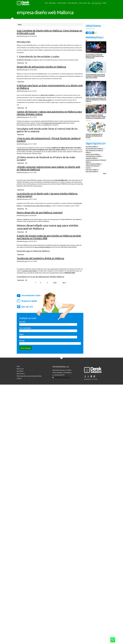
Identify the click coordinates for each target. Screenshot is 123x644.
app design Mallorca (92, 147)
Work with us (21, 374)
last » (64, 286)
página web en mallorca (45, 103)
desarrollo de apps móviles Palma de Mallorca (38, 209)
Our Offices (20, 371)
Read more (21, 66)
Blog (89, 3)
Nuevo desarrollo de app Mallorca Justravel (40, 216)
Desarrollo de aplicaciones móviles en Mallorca (41, 70)
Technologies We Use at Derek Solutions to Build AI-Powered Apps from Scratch (96, 76)
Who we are (20, 369)
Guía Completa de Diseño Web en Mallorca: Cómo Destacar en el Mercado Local (49, 35)
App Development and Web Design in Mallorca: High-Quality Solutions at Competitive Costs (96, 116)
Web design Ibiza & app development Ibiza (29, 376)
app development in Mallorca (95, 148)
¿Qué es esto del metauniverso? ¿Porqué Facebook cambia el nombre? (49, 143)
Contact (19, 378)
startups (88, 168)
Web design (53, 3)
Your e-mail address (26, 331)
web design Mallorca (92, 171)
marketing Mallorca (92, 158)
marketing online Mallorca (30, 274)
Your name (23, 325)
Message (22, 344)
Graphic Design (62, 3)
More (105, 173)
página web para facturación (53, 126)
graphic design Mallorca (93, 154)
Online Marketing (73, 3)
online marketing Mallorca (94, 164)
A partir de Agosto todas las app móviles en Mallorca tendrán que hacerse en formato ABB (49, 240)
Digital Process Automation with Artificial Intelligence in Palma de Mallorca (96, 100)
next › (55, 286)
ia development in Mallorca (94, 156)
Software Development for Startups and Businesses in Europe (94, 136)
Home (46, 3)
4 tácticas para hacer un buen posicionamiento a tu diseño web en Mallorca (50, 90)
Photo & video (83, 3)
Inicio (18, 366)
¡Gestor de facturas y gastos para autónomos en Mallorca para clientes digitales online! (49, 116)
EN (105, 3)
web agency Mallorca (92, 170)
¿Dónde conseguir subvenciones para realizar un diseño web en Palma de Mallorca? (48, 172)
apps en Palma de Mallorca (43, 250)
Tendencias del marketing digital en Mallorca (40, 262)
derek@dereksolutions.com (62, 377)
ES (103, 3)
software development (93, 166)
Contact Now (97, 3)
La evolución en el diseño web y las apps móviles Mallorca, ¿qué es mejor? (47, 198)
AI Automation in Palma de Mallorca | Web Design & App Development (95, 56)
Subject (22, 338)
